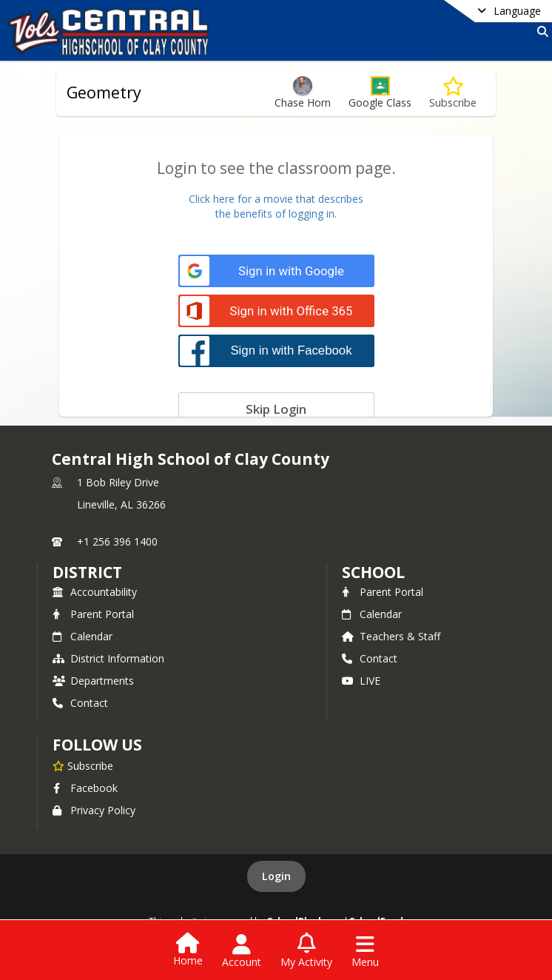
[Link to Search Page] (540, 31)
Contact (80, 703)
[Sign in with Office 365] (276, 311)
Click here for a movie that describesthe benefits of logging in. (276, 206)
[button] (380, 93)
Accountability (95, 592)
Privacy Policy (94, 810)
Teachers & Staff (391, 636)
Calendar (83, 636)
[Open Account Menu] (242, 951)
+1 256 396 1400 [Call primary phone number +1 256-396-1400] (117, 541)
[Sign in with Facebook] (276, 350)
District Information (108, 658)
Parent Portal (93, 614)
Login (276, 876)
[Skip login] (276, 409)
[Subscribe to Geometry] (453, 93)
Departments (93, 681)
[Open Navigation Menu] (365, 951)
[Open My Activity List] (306, 951)
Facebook (85, 788)
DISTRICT (87, 572)
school (373, 572)
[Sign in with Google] (276, 271)
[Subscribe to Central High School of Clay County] (83, 765)
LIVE (361, 681)
